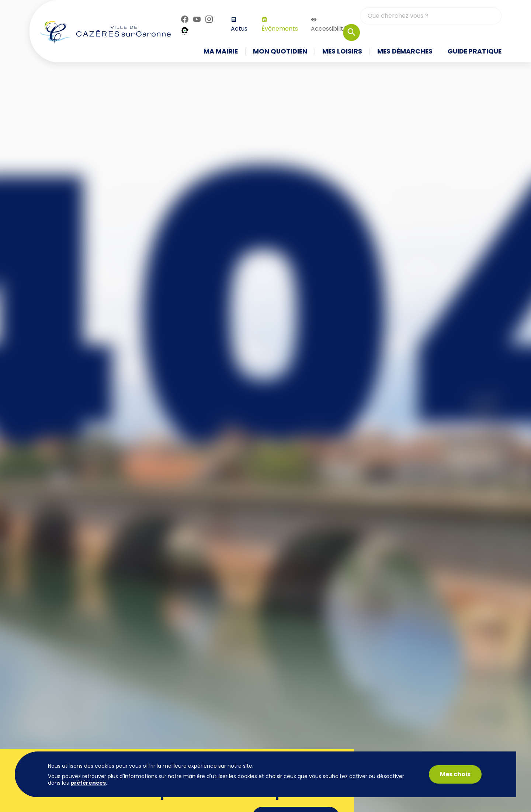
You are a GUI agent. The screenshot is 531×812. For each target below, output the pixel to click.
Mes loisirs (342, 52)
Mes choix (455, 774)
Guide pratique (475, 52)
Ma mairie (221, 52)
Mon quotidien (280, 52)
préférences (88, 783)
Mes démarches (405, 52)
